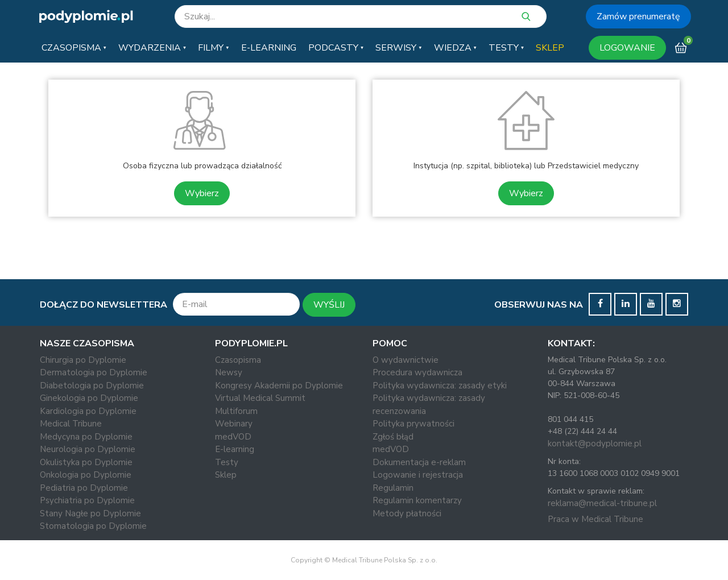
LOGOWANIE (627, 48)
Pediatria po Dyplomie (84, 488)
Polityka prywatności (413, 424)
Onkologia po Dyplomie (86, 475)
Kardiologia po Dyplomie (88, 411)
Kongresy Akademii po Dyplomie (279, 386)
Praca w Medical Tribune (595, 519)
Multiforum (236, 411)
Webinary (234, 424)
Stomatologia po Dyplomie (93, 526)
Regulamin (393, 488)
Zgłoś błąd (393, 437)
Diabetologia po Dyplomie (92, 386)
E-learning (235, 449)
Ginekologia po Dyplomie (89, 398)
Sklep (226, 475)
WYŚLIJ (329, 305)
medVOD (233, 437)
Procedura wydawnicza (417, 372)
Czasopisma (238, 360)
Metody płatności (407, 513)
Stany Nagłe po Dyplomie (90, 513)
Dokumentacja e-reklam (419, 462)
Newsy (229, 372)
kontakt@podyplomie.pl (595, 444)
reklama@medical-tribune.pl (602, 503)
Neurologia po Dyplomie (88, 449)
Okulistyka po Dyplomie (86, 462)
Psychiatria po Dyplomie (87, 500)
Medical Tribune (71, 424)
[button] (74, 48)
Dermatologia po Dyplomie (94, 372)
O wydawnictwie (406, 360)
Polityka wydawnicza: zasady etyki (440, 386)
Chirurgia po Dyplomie (83, 360)
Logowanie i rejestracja (418, 475)
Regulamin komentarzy (417, 500)
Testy (227, 462)
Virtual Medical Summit (260, 398)
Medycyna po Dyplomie (86, 437)
